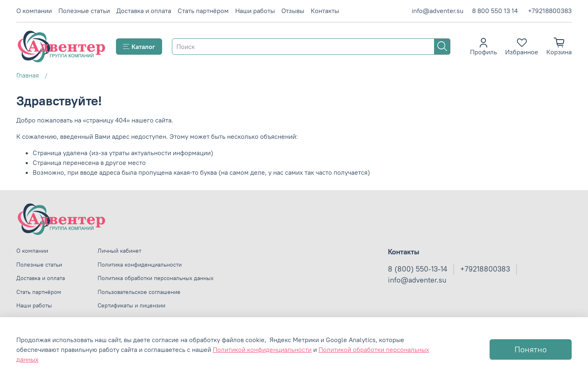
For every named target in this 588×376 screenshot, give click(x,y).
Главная (28, 75)
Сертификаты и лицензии (131, 305)
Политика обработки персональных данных (156, 278)
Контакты (325, 11)
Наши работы (255, 11)
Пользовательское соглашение (139, 292)
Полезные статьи (84, 11)
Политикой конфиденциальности (262, 349)
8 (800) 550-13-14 (418, 269)
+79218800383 (550, 11)
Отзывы (293, 11)
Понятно (531, 349)
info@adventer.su (438, 11)
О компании (34, 11)
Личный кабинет (119, 251)
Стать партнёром (203, 11)
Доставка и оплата (144, 11)
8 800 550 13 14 (495, 11)
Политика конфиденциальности (140, 265)
